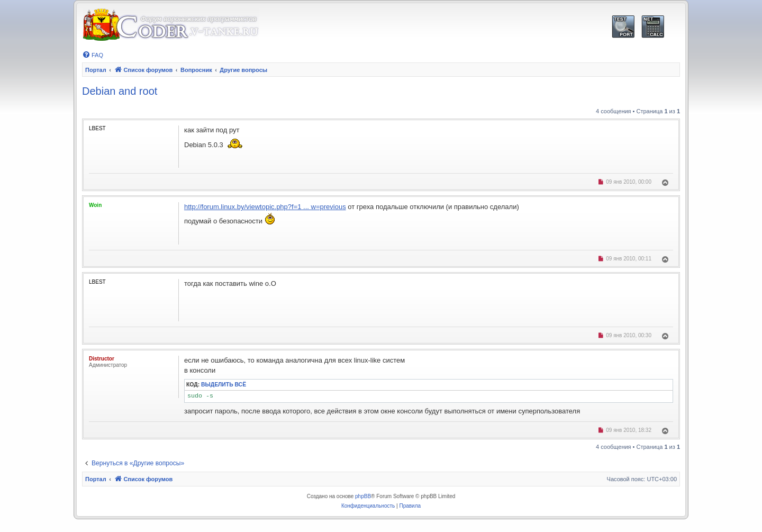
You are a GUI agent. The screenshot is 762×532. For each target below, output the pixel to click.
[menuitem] (93, 55)
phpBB (363, 496)
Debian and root (120, 91)
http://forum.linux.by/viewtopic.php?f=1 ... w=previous (265, 207)
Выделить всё (224, 385)
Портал (96, 70)
